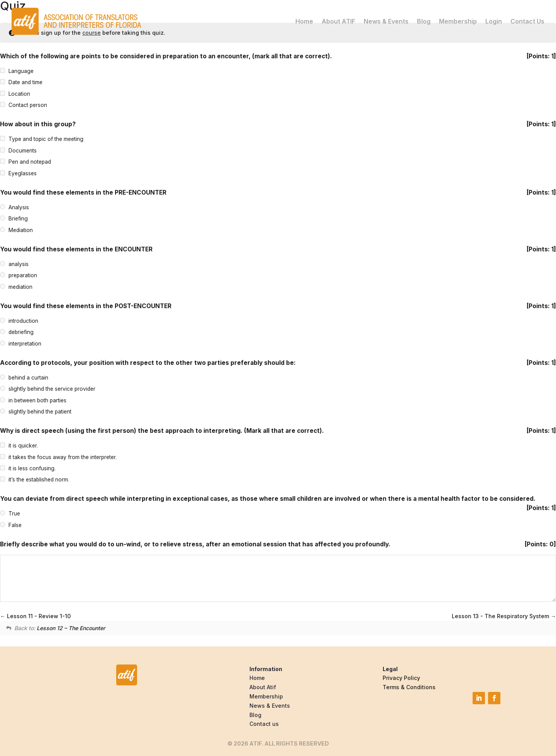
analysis (19, 264)
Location (19, 94)
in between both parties (37, 400)
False (15, 525)
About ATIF (338, 20)
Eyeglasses (23, 173)
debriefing (21, 332)
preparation (23, 275)
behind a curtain (28, 378)
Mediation (21, 230)
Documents (23, 151)
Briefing (18, 219)
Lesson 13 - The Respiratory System (504, 616)
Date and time (25, 83)
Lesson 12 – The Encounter (71, 628)
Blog (424, 20)
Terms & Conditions (409, 687)
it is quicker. (23, 446)
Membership (458, 20)
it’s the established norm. (39, 480)
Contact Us (527, 20)
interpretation (25, 344)
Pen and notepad (30, 162)
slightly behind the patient (40, 412)
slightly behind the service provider (52, 389)
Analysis (19, 207)
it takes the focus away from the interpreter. (63, 457)
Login (494, 20)
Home (304, 20)
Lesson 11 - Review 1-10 (35, 616)
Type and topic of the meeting (46, 139)
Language (21, 71)
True (14, 514)
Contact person (28, 105)
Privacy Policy (401, 678)
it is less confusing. (32, 468)
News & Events (386, 20)
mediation (20, 287)
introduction (23, 321)
